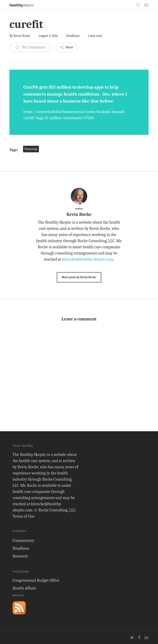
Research (20, 556)
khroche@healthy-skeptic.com (88, 259)
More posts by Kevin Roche (79, 277)
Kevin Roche (22, 36)
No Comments (30, 47)
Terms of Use (23, 516)
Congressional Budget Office (36, 580)
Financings (31, 149)
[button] (146, 5)
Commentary (23, 541)
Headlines (73, 36)
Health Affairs (24, 588)
